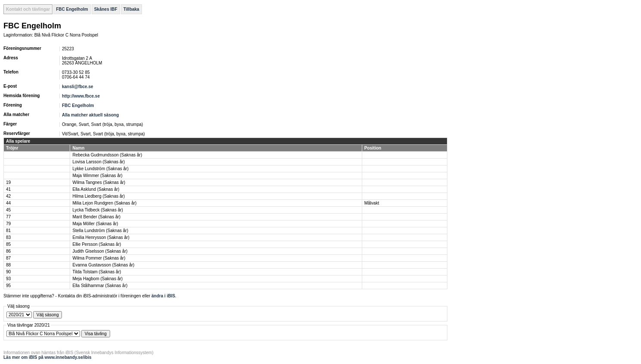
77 (8, 217)
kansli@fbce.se (78, 87)
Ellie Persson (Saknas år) (97, 244)
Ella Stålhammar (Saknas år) (100, 286)
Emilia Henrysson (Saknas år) (101, 237)
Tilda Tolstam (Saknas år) (97, 272)
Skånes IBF (106, 9)
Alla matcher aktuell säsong (90, 115)
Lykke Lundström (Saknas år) (100, 169)
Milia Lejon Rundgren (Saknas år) (104, 203)
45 (8, 210)
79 (8, 224)
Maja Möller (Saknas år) (95, 224)
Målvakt (372, 203)
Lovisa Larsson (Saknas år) (99, 162)
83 (8, 237)
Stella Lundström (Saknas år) (100, 231)
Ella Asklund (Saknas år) (96, 189)
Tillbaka (131, 9)
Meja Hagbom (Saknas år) (97, 279)
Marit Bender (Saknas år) (96, 217)
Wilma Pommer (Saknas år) (99, 258)
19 (8, 182)
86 (8, 251)
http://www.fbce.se (81, 96)
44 (8, 203)
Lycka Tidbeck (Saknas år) (97, 210)
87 (8, 258)
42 (8, 196)
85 (8, 244)
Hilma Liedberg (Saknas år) (99, 196)
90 (8, 272)
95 (8, 286)
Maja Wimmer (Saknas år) (97, 176)
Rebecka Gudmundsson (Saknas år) (107, 155)
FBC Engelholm (72, 9)
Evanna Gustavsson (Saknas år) (103, 265)
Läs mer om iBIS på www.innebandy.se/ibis (48, 357)
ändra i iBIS (163, 296)
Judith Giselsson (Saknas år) (100, 251)
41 (8, 189)
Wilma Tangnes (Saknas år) (99, 182)
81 (8, 231)
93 (8, 279)
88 (8, 265)
